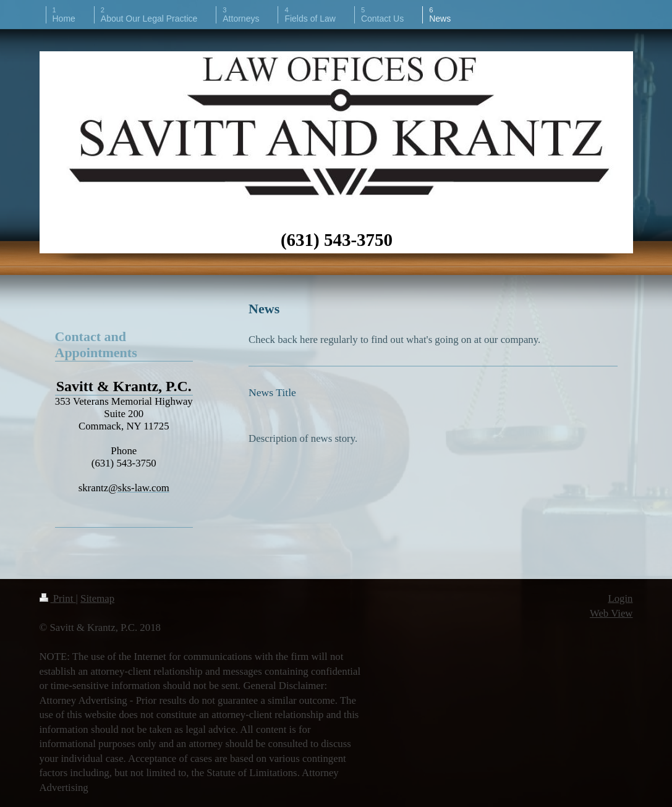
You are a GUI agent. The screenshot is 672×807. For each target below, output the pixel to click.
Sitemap (97, 598)
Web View (611, 613)
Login (620, 598)
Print (58, 598)
